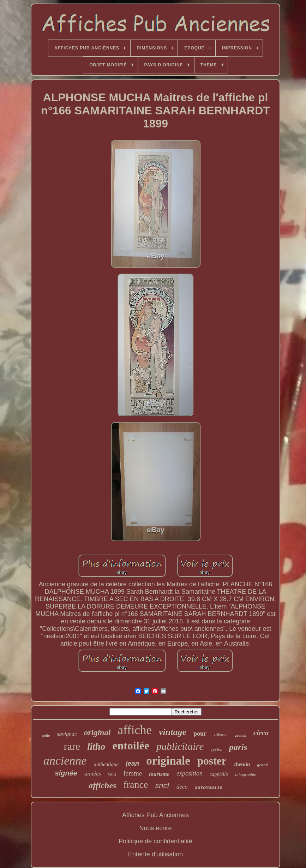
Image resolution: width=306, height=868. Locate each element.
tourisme (159, 774)
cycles (216, 749)
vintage (173, 732)
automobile (209, 788)
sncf (162, 786)
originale (168, 761)
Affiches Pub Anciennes (155, 815)
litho (96, 747)
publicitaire (180, 746)
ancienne (65, 761)
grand (262, 765)
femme (133, 773)
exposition (190, 773)
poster (212, 761)
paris (238, 747)
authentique (106, 764)
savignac (67, 734)
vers (112, 774)
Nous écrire (155, 828)
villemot (221, 735)
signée (66, 773)
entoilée (131, 746)
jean (132, 763)
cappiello (219, 774)
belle (46, 735)
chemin (242, 764)
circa (261, 733)
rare (72, 746)
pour (200, 734)
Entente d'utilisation (156, 854)
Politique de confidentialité (155, 841)
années (93, 774)
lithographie (245, 774)
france (136, 785)
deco (182, 787)
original (97, 733)
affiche (135, 730)
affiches (102, 785)
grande (241, 735)
